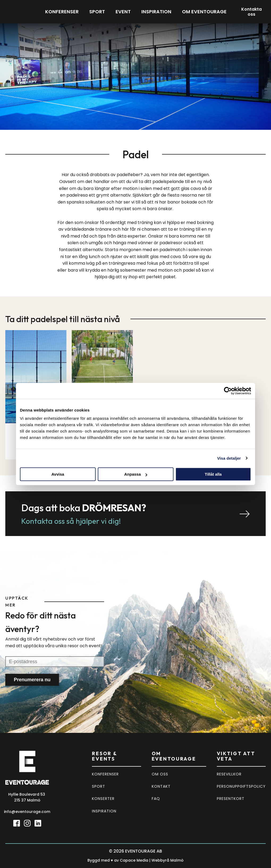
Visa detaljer (229, 458)
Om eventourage (204, 12)
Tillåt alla (213, 474)
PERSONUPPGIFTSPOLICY (241, 786)
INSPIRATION (104, 811)
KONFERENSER (105, 774)
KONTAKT (161, 786)
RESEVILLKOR (229, 774)
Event (123, 12)
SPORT (99, 786)
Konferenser (62, 12)
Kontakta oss (251, 12)
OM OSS (160, 774)
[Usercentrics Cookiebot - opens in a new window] (228, 391)
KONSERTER (103, 799)
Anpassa (136, 474)
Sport (97, 12)
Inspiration (156, 12)
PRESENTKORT (231, 799)
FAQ (156, 799)
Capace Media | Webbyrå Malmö (152, 860)
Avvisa (58, 474)
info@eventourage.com (27, 812)
